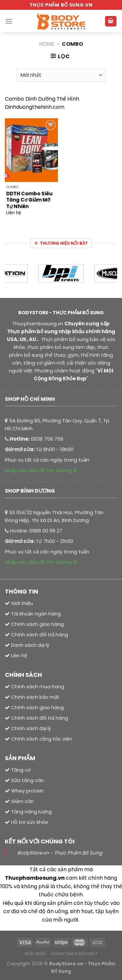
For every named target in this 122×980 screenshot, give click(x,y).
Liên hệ (19, 655)
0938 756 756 (47, 439)
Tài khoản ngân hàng (35, 614)
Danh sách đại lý (30, 645)
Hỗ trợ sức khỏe (29, 822)
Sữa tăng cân (27, 780)
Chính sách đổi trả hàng (40, 718)
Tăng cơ (21, 770)
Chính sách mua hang (38, 686)
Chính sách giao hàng (37, 707)
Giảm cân (22, 801)
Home (47, 44)
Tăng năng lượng (31, 812)
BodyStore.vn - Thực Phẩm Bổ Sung (60, 853)
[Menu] (9, 21)
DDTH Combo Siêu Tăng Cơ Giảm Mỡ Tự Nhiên (29, 200)
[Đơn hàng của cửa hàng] (61, 75)
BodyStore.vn (66, 964)
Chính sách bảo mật (35, 697)
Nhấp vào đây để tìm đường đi (41, 470)
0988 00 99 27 (46, 531)
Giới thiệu (22, 603)
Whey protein (27, 791)
